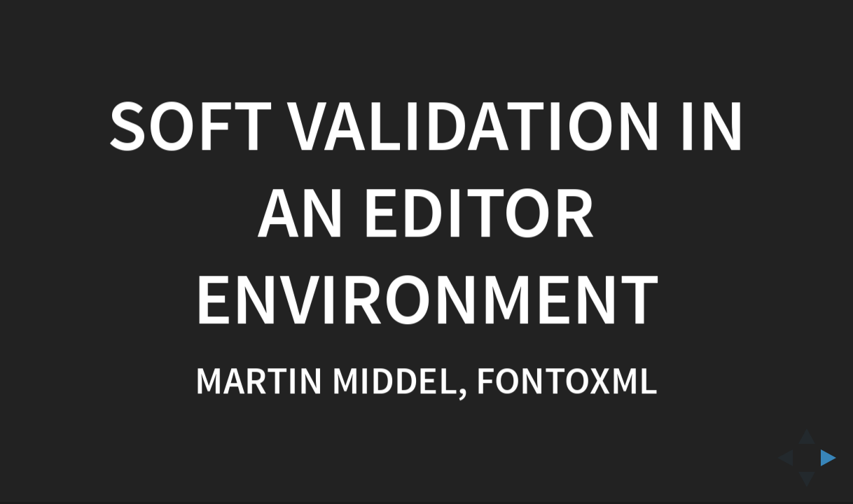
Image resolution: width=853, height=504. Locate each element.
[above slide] (807, 432)
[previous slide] (781, 458)
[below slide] (807, 484)
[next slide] (833, 458)
